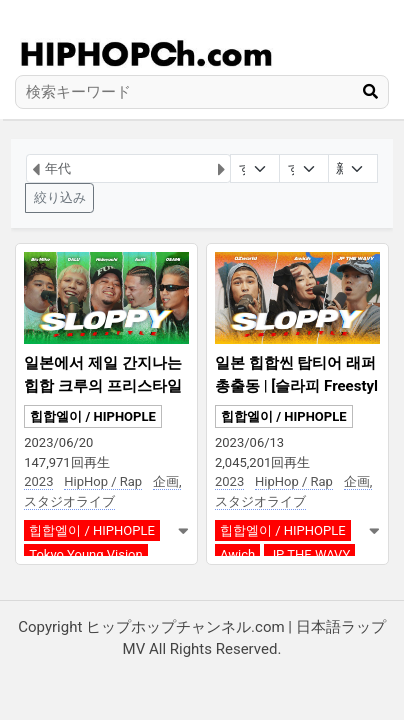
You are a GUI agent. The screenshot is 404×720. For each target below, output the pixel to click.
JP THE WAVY (309, 554)
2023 (38, 481)
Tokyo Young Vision (85, 554)
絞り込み (60, 197)
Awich (237, 554)
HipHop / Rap (103, 481)
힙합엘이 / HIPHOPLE (93, 416)
